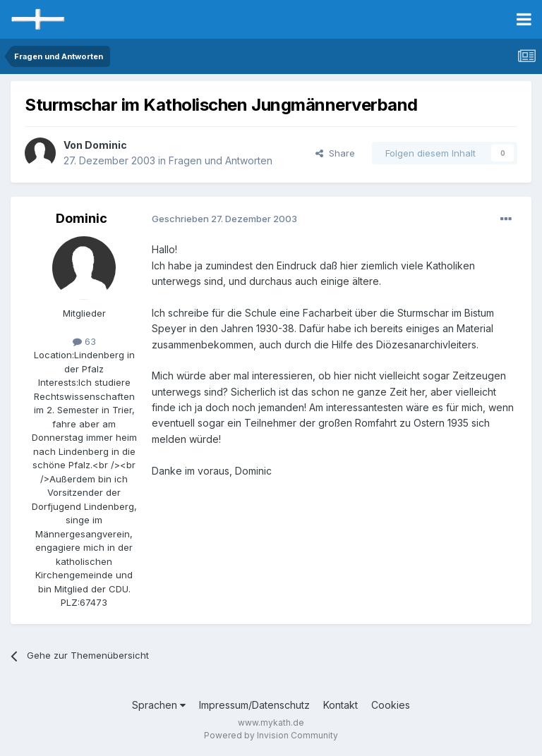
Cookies (391, 705)
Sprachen (159, 705)
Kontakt (341, 705)
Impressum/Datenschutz (254, 705)
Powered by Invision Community (271, 735)
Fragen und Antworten (221, 160)
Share (335, 153)
